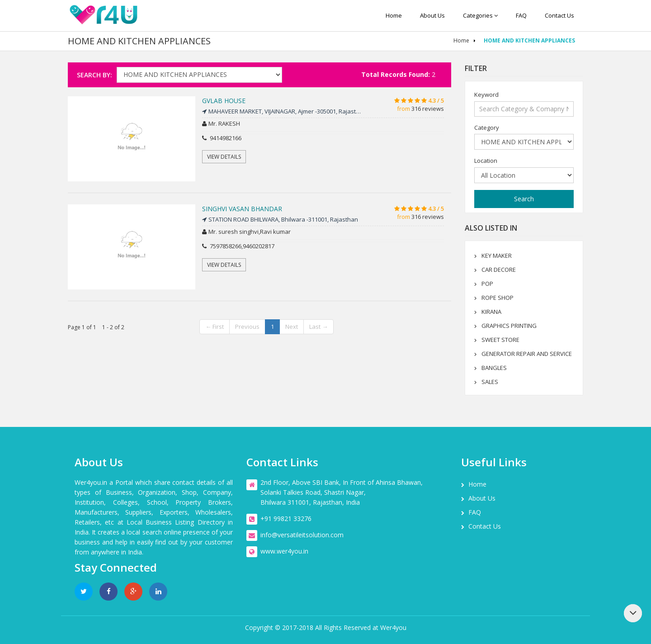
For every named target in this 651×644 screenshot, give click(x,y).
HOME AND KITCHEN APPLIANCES (529, 40)
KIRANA (491, 312)
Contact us (559, 15)
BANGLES (494, 368)
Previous (247, 327)
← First (215, 327)
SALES (490, 382)
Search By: (94, 75)
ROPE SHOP (498, 298)
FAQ (521, 15)
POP (487, 284)
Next (292, 327)
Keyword (486, 95)
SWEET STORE (500, 340)
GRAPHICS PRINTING (509, 326)
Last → (318, 327)
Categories (480, 15)
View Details (224, 157)
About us (432, 15)
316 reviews (428, 109)
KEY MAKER (497, 256)
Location (486, 161)
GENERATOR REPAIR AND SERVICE (527, 354)
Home (394, 15)
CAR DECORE (499, 270)
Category (487, 128)
